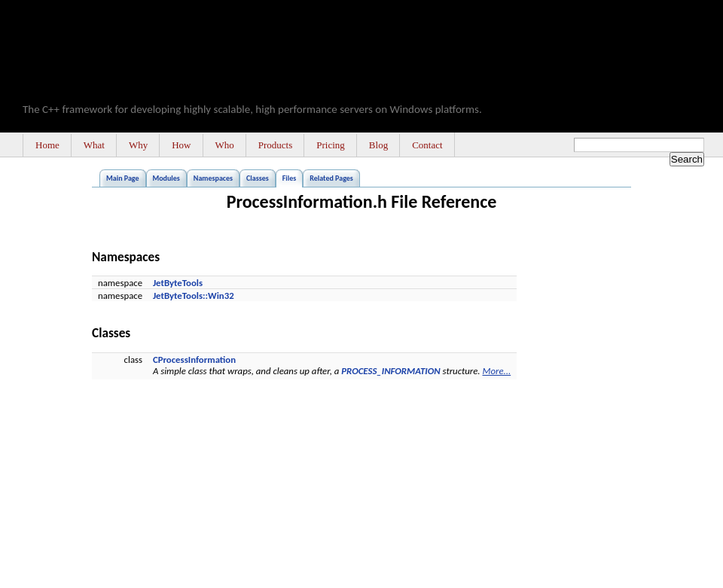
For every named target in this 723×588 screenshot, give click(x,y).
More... (496, 371)
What (94, 145)
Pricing (331, 145)
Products (276, 145)
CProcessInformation (194, 360)
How (181, 145)
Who (225, 145)
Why (138, 145)
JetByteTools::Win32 (194, 296)
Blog (378, 145)
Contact (427, 145)
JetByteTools (178, 283)
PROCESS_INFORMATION (390, 371)
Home (47, 145)
